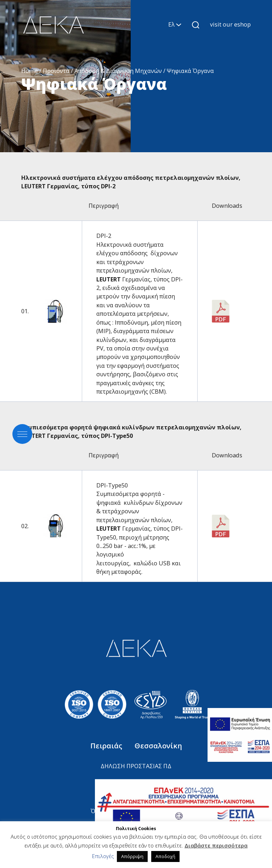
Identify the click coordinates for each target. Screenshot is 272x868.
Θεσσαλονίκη (158, 746)
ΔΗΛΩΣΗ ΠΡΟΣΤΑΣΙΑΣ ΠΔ (136, 766)
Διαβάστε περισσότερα (216, 845)
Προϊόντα (56, 71)
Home (30, 71)
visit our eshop (230, 24)
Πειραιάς (107, 746)
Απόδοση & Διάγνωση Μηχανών (118, 71)
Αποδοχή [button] (165, 856)
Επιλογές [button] (103, 856)
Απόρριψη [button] (132, 856)
